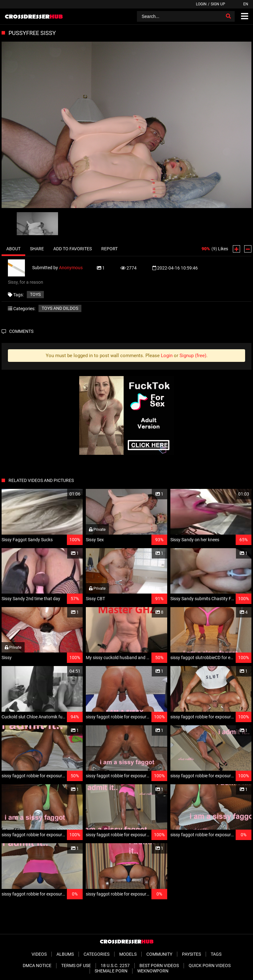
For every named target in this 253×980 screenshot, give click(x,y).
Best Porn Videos (159, 966)
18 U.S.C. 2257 (115, 966)
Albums (65, 954)
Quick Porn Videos (210, 966)
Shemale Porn (111, 971)
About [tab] (13, 249)
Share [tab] (37, 249)
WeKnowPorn (153, 971)
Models (128, 954)
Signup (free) (193, 356)
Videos (39, 954)
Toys (35, 294)
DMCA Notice (37, 966)
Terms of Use (76, 966)
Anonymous (71, 268)
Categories (97, 954)
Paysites (191, 954)
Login (201, 4)
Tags (216, 954)
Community (159, 954)
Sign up (218, 4)
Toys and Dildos (60, 308)
